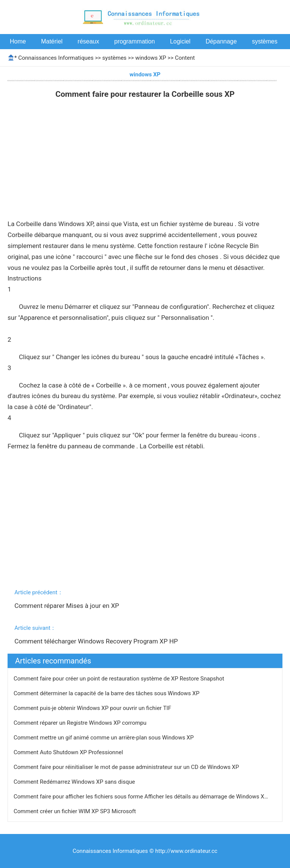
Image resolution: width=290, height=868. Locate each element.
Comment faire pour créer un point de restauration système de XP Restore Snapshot (120, 679)
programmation (135, 41)
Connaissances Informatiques (56, 58)
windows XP (151, 58)
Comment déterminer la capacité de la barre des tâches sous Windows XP (107, 693)
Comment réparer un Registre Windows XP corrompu (81, 723)
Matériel (52, 41)
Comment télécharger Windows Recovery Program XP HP (97, 641)
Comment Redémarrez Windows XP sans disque (75, 782)
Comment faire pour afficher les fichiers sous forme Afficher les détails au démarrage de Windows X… (141, 797)
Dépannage (221, 41)
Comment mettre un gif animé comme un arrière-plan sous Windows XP (104, 738)
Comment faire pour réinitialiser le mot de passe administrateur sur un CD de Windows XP (127, 767)
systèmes (265, 41)
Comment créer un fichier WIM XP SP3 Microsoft (76, 811)
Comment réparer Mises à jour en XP (67, 606)
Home (18, 41)
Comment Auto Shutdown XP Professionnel (69, 752)
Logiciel (180, 41)
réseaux (89, 41)
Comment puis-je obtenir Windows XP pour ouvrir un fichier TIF (93, 708)
